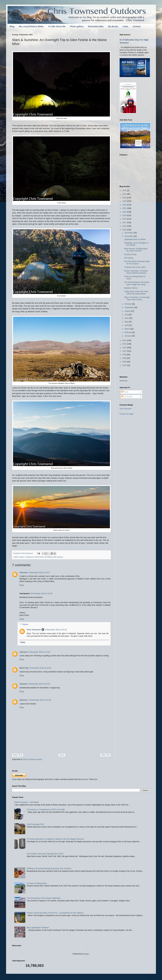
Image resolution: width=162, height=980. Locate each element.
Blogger (86, 954)
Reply (22, 585)
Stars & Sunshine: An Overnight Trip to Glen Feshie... (137, 298)
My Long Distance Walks (31, 26)
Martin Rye (24, 668)
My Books (113, 26)
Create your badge (126, 414)
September (129, 307)
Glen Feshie (39, 557)
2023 (125, 201)
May (127, 322)
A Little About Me (57, 26)
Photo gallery (77, 26)
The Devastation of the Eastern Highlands (44, 898)
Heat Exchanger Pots (35, 824)
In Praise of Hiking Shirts (37, 883)
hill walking (48, 557)
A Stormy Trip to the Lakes (135, 267)
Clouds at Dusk (130, 254)
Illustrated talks (96, 26)
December (129, 233)
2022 (125, 205)
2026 (125, 191)
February (128, 332)
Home (62, 755)
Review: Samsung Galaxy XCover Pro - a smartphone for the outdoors (55, 913)
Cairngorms (30, 557)
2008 (125, 362)
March (127, 329)
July (126, 315)
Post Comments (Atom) (33, 759)
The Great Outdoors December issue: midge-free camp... (137, 283)
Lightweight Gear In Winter (135, 239)
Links (125, 26)
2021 (125, 208)
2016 (125, 226)
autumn (22, 557)
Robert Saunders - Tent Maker (27, 802)
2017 (125, 223)
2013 (125, 344)
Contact (137, 26)
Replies (25, 625)
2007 (125, 365)
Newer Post (18, 755)
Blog (12, 26)
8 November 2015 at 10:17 (39, 573)
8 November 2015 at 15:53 (39, 684)
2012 (125, 348)
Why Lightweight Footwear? (38, 928)
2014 (125, 340)
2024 (125, 198)
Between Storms (131, 288)
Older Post (105, 755)
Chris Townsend (34, 630)
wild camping (58, 557)
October (128, 304)
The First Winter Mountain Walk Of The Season (137, 263)
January (128, 336)
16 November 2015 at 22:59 (40, 700)
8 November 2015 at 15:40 (40, 668)
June (127, 318)
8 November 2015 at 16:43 (56, 630)
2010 (125, 355)
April (127, 325)
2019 (125, 215)
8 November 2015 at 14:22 (39, 652)
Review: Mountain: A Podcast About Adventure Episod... (136, 272)
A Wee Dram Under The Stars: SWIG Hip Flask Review (136, 293)
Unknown (23, 573)
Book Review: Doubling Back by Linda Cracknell (136, 250)
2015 (125, 230)
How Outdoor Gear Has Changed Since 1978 (45, 854)
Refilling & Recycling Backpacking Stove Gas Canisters (49, 868)
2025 (125, 194)
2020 (125, 212)
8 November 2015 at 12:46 (41, 594)
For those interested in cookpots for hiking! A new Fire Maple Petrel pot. (56, 839)
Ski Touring (129, 258)
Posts (125, 392)
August (128, 311)
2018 (125, 219)
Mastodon (124, 381)
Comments (127, 397)
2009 (125, 358)
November (129, 236)
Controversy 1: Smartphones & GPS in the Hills (46, 810)
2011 (125, 351)
